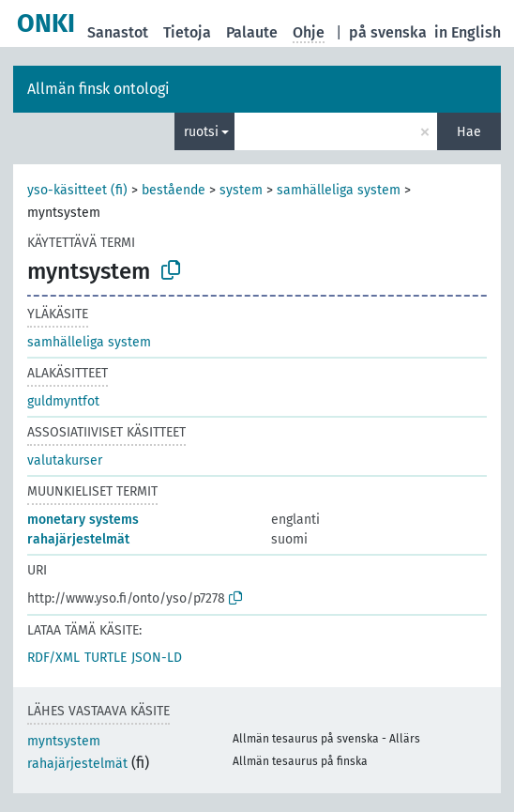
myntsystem (64, 741)
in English (468, 32)
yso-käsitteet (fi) (77, 190)
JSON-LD (157, 658)
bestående (174, 190)
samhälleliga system (339, 190)
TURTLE (106, 658)
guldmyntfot (63, 401)
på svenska (388, 32)
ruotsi (201, 132)
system (241, 190)
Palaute (252, 32)
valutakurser (65, 460)
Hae (469, 132)
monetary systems (83, 520)
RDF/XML (53, 658)
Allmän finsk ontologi (98, 89)
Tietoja (187, 32)
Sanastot (118, 32)
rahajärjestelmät (78, 539)
